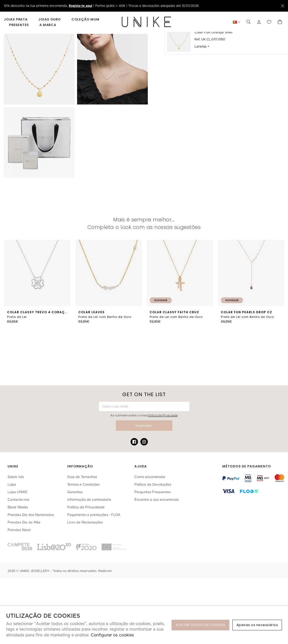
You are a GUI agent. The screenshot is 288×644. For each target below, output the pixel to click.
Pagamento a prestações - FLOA (94, 515)
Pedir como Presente (182, 179)
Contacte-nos (18, 500)
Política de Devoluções (153, 484)
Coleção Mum (86, 19)
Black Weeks (18, 507)
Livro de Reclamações (85, 522)
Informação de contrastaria (89, 500)
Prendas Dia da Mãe (24, 522)
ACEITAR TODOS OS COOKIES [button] (200, 625)
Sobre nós (16, 477)
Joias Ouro (50, 19)
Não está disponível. (233, 76)
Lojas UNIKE (18, 492)
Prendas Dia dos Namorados (31, 515)
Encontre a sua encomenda (157, 500)
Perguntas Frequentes (153, 492)
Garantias (75, 492)
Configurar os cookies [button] (112, 635)
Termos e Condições (83, 484)
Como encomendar (150, 477)
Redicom (105, 571)
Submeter (144, 426)
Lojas (12, 484)
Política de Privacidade (163, 415)
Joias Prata (16, 19)
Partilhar (267, 179)
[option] (37, 285)
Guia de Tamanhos (82, 477)
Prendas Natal (19, 530)
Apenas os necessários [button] (257, 625)
